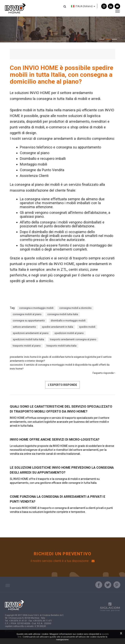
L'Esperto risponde (103, 379)
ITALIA (81, 7)
